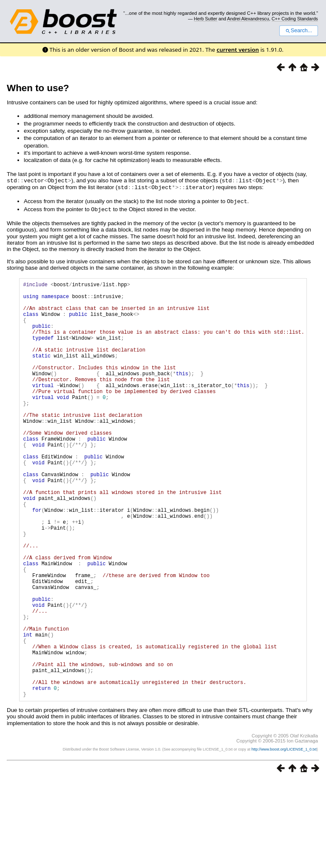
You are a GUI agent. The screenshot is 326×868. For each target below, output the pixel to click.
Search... (299, 31)
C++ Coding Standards (295, 19)
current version (238, 50)
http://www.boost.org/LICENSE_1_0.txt (284, 837)
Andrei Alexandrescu (248, 19)
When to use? (38, 88)
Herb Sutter (206, 19)
